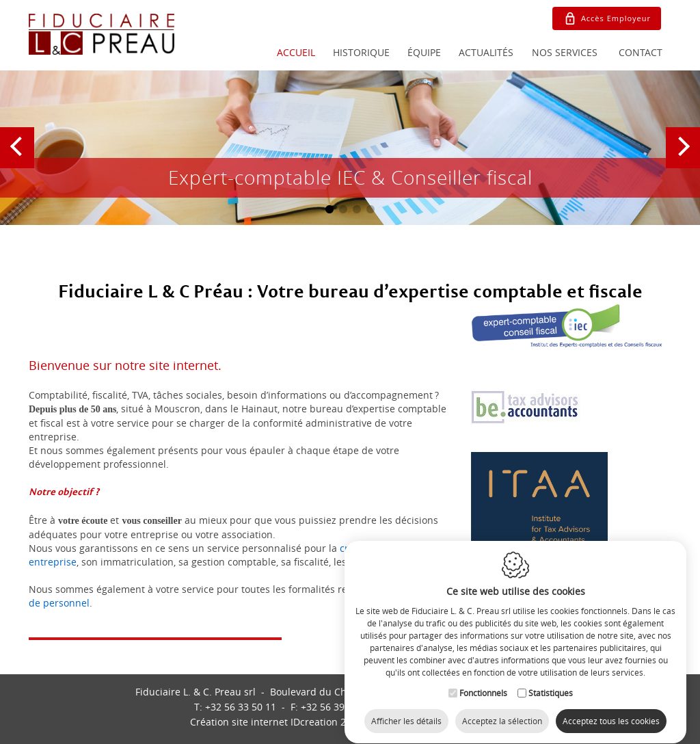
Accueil (296, 52)
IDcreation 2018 (276, 722)
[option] (350, 148)
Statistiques (551, 680)
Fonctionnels (483, 680)
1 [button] (329, 209)
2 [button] (343, 209)
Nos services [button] (565, 52)
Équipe (424, 52)
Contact (641, 52)
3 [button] (357, 209)
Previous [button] (19, 160)
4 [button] (371, 209)
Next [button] (683, 160)
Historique (361, 52)
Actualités (486, 52)
